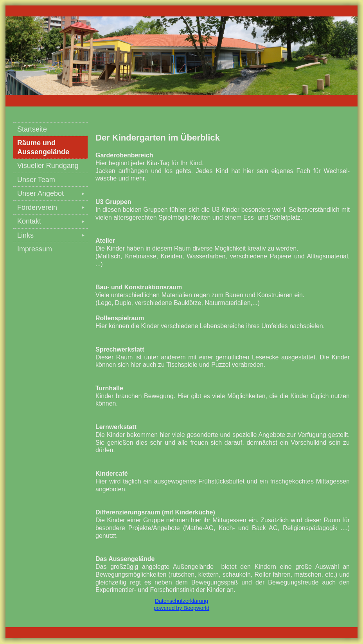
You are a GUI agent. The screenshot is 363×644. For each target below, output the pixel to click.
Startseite (32, 129)
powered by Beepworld (181, 608)
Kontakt (52, 221)
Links (52, 235)
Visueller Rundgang (48, 166)
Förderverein (52, 207)
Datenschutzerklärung (181, 601)
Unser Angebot (52, 193)
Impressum (35, 249)
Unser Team (36, 180)
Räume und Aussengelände (43, 147)
